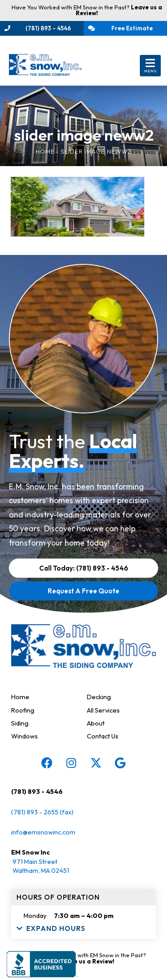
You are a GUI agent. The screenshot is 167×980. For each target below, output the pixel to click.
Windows (24, 736)
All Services (103, 710)
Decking (99, 697)
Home (45, 151)
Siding (20, 723)
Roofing (23, 710)
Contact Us (103, 736)
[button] (150, 66)
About (96, 723)
